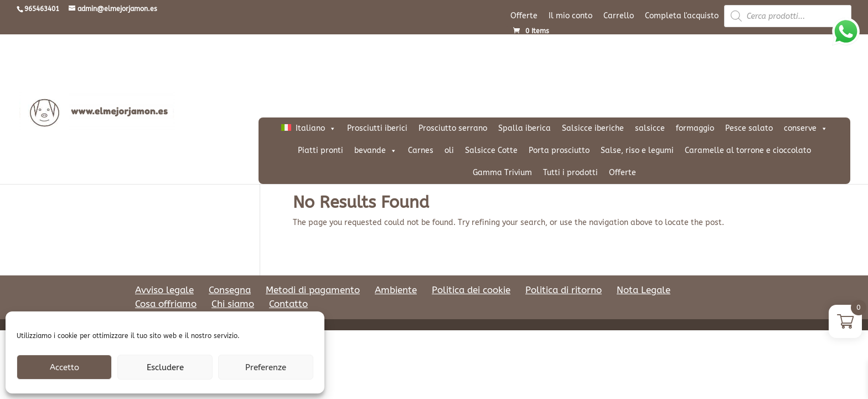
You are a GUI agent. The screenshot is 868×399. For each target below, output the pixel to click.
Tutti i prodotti (570, 173)
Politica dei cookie (471, 290)
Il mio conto (570, 16)
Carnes (421, 150)
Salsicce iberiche (593, 128)
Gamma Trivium (502, 173)
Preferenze (266, 367)
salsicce (650, 128)
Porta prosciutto (559, 150)
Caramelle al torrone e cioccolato (748, 150)
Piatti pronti (321, 150)
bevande (376, 151)
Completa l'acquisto (682, 16)
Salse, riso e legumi (637, 150)
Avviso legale (164, 290)
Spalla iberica (525, 128)
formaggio (695, 128)
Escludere (165, 367)
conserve (806, 129)
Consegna (230, 290)
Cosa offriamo (166, 304)
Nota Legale (644, 290)
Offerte (524, 16)
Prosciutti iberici (377, 128)
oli (449, 150)
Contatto (288, 304)
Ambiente (396, 290)
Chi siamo (233, 304)
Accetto (64, 367)
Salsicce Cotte (491, 150)
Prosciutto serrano (453, 128)
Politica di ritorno (564, 290)
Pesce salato (749, 128)
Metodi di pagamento (313, 290)
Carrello (619, 16)
